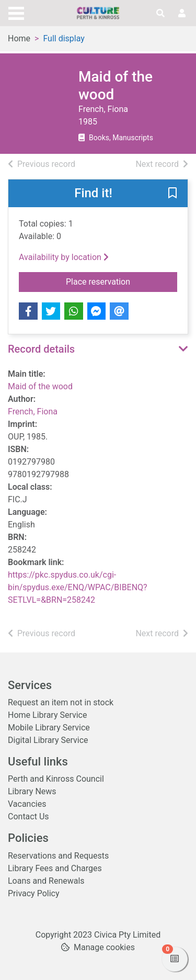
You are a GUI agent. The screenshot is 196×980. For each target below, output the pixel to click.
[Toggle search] (160, 14)
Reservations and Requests (58, 856)
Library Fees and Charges (55, 868)
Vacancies (27, 804)
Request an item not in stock (61, 702)
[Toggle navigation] (16, 12)
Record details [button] (41, 349)
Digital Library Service (48, 740)
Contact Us (28, 816)
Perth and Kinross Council (56, 779)
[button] (172, 194)
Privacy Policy (34, 893)
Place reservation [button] (122, 281)
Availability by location (64, 257)
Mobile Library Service (49, 728)
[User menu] (182, 14)
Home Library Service (47, 715)
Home (19, 38)
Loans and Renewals (46, 881)
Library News (32, 791)
